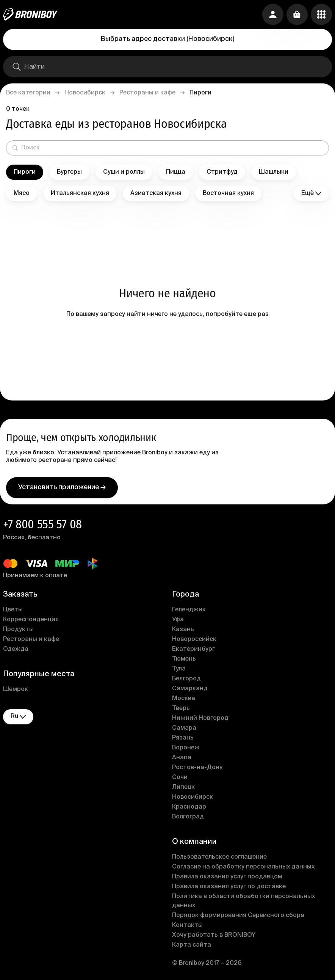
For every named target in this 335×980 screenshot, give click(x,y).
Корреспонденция (31, 620)
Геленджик (189, 610)
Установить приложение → (62, 487)
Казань (183, 630)
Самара (184, 728)
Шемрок (16, 689)
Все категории (28, 93)
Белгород (186, 679)
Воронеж (186, 748)
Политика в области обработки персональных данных (243, 901)
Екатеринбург (193, 649)
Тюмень (184, 659)
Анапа (182, 758)
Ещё (311, 194)
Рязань (183, 738)
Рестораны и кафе (147, 93)
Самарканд (190, 689)
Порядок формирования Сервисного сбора (238, 916)
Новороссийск (194, 639)
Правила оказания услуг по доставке (229, 887)
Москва (184, 699)
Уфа (178, 620)
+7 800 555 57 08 (42, 524)
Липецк (183, 787)
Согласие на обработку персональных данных (243, 867)
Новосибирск (85, 93)
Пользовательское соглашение (219, 857)
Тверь (181, 708)
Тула (179, 669)
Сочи (180, 777)
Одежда (16, 649)
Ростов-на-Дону (197, 768)
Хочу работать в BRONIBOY (214, 935)
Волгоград (188, 817)
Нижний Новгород (200, 718)
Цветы (13, 610)
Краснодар (189, 807)
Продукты (18, 630)
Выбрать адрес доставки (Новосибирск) (167, 39)
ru (18, 717)
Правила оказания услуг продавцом (227, 877)
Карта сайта (192, 945)
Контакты (187, 925)
